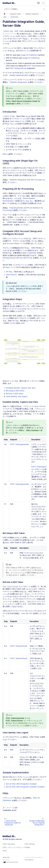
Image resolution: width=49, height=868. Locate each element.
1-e (25, 553)
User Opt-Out (27, 613)
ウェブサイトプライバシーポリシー (34, 857)
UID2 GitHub (30, 844)
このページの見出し (11, 9)
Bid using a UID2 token (15, 391)
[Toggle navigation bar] (38, 3)
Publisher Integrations (18, 82)
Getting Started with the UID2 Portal (17, 258)
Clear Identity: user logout (17, 396)
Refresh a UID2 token (15, 394)
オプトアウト (6, 860)
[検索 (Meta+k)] (43, 3)
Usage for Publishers (29, 55)
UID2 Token (19, 31)
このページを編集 (10, 808)
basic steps (15, 121)
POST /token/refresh (18, 68)
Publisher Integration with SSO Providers (26, 180)
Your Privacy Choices (10, 862)
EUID (5, 851)
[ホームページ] (5, 14)
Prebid (27, 847)
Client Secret (11, 275)
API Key (9, 272)
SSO (37, 168)
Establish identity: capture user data (21, 388)
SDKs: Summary (32, 430)
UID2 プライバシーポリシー (13, 847)
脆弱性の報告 (6, 857)
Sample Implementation (19, 75)
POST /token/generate (36, 66)
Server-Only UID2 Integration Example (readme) (25, 787)
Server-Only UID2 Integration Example (21, 784)
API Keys (6, 267)
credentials (32, 253)
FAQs (5, 154)
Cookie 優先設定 (29, 860)
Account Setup (13, 243)
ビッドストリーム (9, 34)
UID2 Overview (9, 844)
